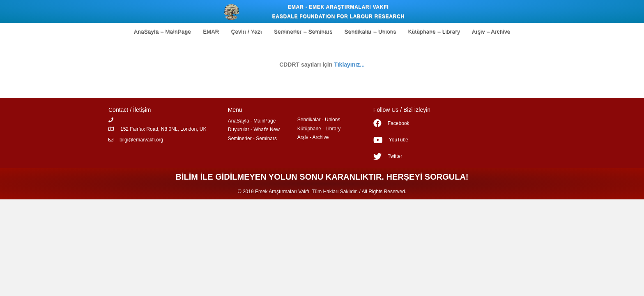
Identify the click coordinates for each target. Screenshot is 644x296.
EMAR (211, 31)
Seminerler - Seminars (252, 139)
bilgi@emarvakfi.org (141, 140)
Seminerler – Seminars (303, 31)
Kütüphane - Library (319, 129)
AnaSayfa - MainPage (252, 121)
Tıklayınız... (349, 65)
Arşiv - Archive (313, 137)
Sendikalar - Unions (319, 120)
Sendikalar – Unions (370, 31)
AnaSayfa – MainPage (162, 31)
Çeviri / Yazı (246, 31)
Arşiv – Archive (491, 31)
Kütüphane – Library (434, 31)
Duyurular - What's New (254, 129)
